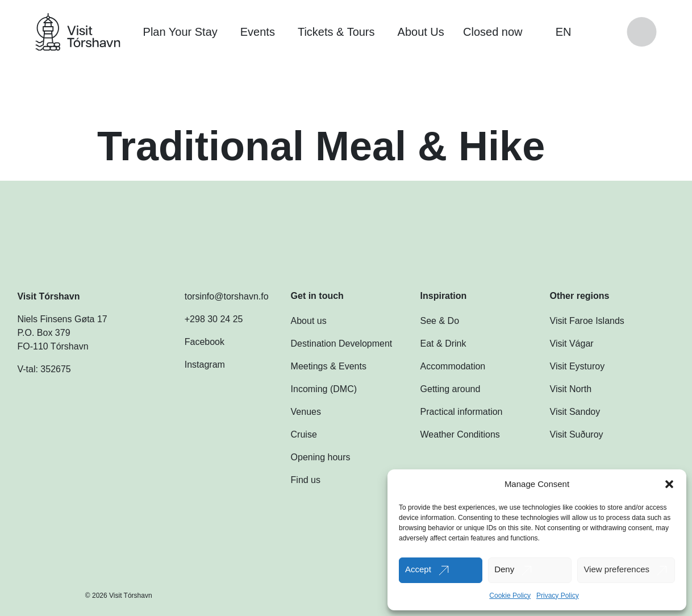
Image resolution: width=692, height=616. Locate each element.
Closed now (499, 32)
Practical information (462, 412)
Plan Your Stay (180, 32)
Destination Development (342, 344)
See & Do (440, 321)
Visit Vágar (572, 344)
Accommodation (453, 366)
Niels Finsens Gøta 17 (62, 319)
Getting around (451, 389)
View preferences (616, 569)
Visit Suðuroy (577, 434)
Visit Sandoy (575, 412)
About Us (421, 32)
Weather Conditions (460, 434)
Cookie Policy (510, 596)
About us (309, 321)
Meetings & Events (329, 366)
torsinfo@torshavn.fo (215, 297)
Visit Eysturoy (578, 366)
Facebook (193, 342)
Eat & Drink (443, 344)
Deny (504, 569)
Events (258, 32)
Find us (306, 480)
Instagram (193, 365)
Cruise (304, 434)
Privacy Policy (558, 596)
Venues (306, 412)
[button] (669, 484)
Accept (418, 569)
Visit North (571, 389)
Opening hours (321, 457)
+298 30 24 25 (203, 319)
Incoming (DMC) (324, 389)
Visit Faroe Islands (587, 321)
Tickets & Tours (336, 32)
